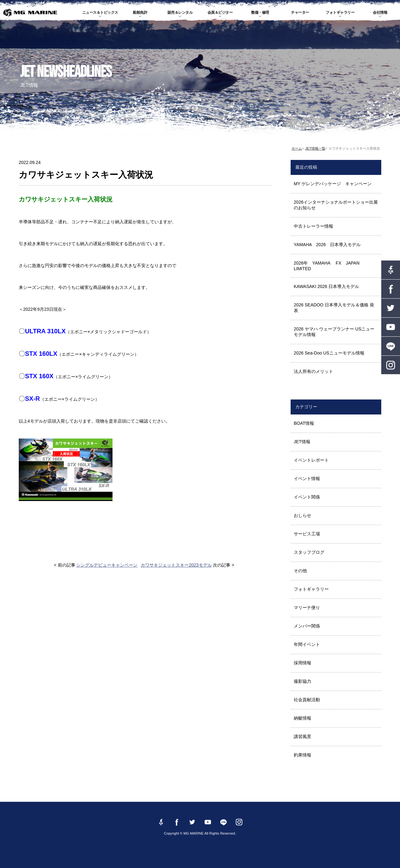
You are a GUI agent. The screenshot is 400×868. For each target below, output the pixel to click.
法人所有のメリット (313, 371)
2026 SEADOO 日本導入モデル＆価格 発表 (334, 308)
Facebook (391, 289)
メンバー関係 (307, 626)
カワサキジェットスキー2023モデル (176, 565)
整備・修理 (260, 12)
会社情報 (380, 12)
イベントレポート (311, 460)
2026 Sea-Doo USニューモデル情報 (329, 353)
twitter (391, 308)
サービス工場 (307, 534)
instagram (391, 365)
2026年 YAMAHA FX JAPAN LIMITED (329, 266)
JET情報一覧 (315, 148)
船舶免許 (140, 12)
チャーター (300, 12)
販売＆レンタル (180, 12)
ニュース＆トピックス (100, 12)
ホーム (297, 148)
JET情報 (302, 442)
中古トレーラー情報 (313, 226)
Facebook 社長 (391, 270)
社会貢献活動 (307, 700)
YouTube (391, 327)
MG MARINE (30, 12)
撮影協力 (302, 681)
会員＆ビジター (220, 12)
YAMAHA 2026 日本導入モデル (327, 245)
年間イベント (307, 644)
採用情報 (302, 663)
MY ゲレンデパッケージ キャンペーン (333, 184)
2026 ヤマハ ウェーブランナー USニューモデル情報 (334, 332)
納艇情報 (302, 718)
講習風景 (302, 737)
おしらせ (302, 515)
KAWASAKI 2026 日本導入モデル (326, 286)
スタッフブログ (309, 552)
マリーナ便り (307, 608)
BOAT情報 (304, 423)
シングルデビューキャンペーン (107, 565)
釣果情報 (302, 755)
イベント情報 (307, 479)
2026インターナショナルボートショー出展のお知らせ (336, 205)
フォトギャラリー (340, 12)
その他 (300, 571)
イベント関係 (307, 497)
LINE (391, 346)
